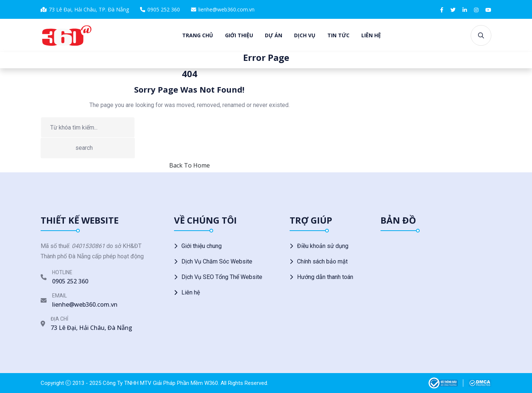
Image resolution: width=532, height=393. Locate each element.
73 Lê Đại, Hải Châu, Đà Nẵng (91, 328)
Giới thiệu (239, 35)
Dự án (274, 35)
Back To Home (190, 165)
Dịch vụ (305, 35)
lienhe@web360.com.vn (226, 9)
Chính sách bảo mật (322, 261)
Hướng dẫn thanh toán (325, 277)
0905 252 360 (164, 9)
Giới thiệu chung (202, 246)
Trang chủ (198, 35)
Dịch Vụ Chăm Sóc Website (217, 261)
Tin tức (338, 35)
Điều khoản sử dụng (323, 246)
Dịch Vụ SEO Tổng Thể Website (222, 277)
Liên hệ (371, 35)
